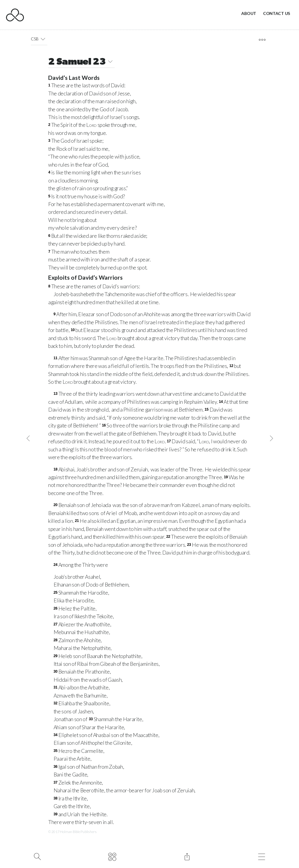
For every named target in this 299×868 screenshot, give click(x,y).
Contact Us (277, 13)
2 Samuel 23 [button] (81, 62)
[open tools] (262, 40)
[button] (43, 39)
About (249, 13)
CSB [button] (39, 39)
